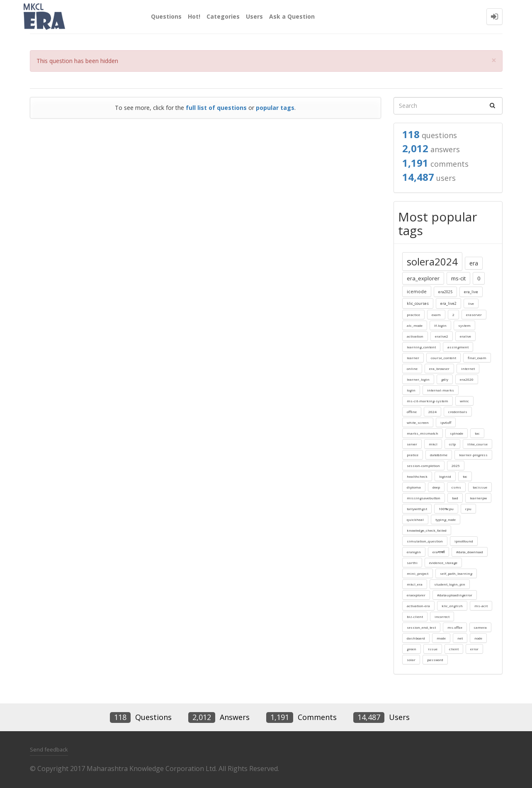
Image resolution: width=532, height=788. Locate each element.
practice (413, 315)
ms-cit (458, 278)
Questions (166, 16)
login (411, 390)
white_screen (418, 422)
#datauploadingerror (455, 595)
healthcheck (417, 476)
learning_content (421, 347)
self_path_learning (456, 573)
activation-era (418, 606)
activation (415, 336)
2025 (456, 466)
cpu (468, 509)
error (474, 649)
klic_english (452, 606)
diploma (414, 487)
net (460, 638)
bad (455, 498)
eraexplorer (416, 595)
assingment (458, 347)
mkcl (433, 444)
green (412, 649)
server (412, 444)
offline (412, 412)
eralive (465, 336)
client (454, 649)
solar (411, 660)
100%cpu (446, 509)
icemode (417, 291)
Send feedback (49, 749)
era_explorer (423, 278)
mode (441, 638)
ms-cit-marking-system (428, 401)
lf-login (440, 325)
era (474, 263)
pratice (413, 455)
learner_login (418, 379)
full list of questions (216, 108)
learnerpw (478, 498)
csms (456, 487)
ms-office (455, 627)
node (478, 638)
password (435, 660)
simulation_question (425, 541)
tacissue (480, 487)
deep (436, 487)
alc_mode (415, 325)
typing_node (446, 519)
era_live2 (448, 303)
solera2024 (432, 261)
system (464, 325)
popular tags (275, 108)
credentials (458, 412)
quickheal (415, 519)
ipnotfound (464, 541)
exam (436, 315)
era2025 (445, 292)
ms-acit (481, 606)
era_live (471, 292)
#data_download (470, 552)
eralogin (414, 552)
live (471, 303)
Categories (223, 16)
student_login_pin (450, 584)
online (412, 368)
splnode (457, 433)
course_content (443, 358)
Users (254, 16)
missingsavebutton (424, 498)
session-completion (423, 466)
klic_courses (418, 303)
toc (465, 476)
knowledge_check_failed (427, 530)
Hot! (194, 16)
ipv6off (446, 422)
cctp (452, 444)
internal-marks (441, 390)
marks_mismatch (423, 433)
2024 (432, 412)
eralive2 (442, 336)
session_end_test (421, 627)
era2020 (467, 379)
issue (433, 649)
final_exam (477, 358)
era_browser (439, 368)
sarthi (412, 563)
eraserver (474, 315)
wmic (464, 401)
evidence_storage (443, 563)
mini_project (418, 573)
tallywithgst (417, 509)
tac (477, 433)
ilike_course (477, 444)
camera (480, 627)
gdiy (445, 379)
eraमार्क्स (438, 552)
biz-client (415, 617)
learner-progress (473, 455)
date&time (439, 455)
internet (468, 368)
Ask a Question (292, 16)
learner (413, 358)
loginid (445, 476)
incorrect (442, 617)
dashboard (416, 638)
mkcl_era (415, 584)
